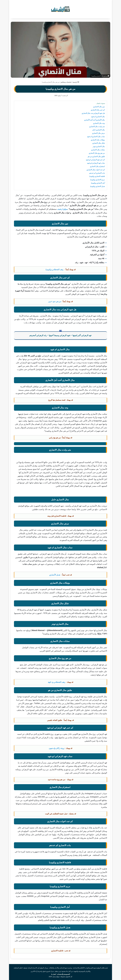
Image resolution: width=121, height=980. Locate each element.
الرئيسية (76, 82)
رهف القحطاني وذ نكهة (57, 682)
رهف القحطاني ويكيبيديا (55, 270)
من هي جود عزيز (55, 301)
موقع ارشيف (62, 209)
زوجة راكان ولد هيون (57, 748)
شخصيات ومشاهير (66, 82)
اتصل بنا (54, 974)
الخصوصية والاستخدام (64, 974)
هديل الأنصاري (55, 575)
